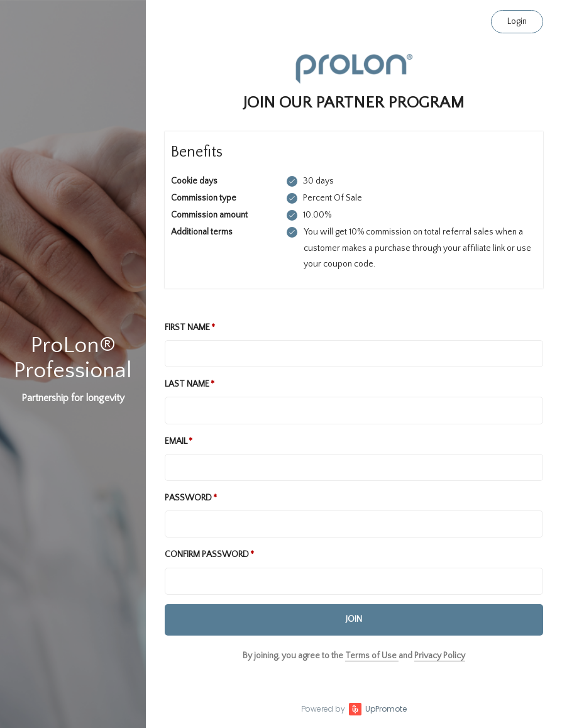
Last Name (187, 384)
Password (188, 498)
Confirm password (207, 554)
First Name (187, 328)
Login (517, 21)
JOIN (354, 619)
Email (176, 441)
